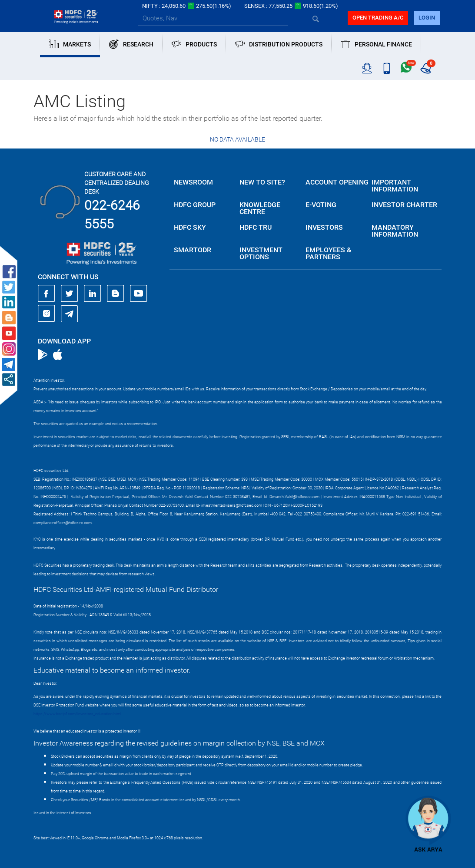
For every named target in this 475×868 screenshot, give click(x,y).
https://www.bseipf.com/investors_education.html (77, 714)
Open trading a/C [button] (378, 18)
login (427, 18)
